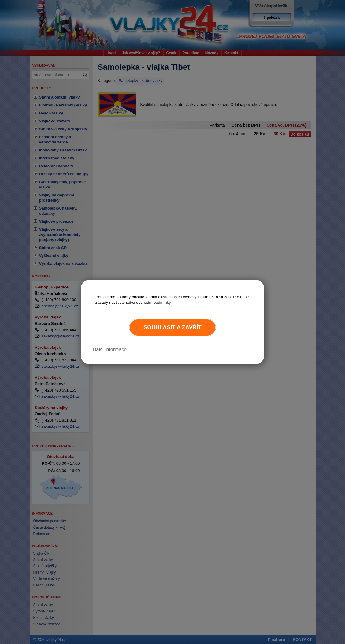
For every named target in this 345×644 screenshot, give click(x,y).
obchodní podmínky (153, 302)
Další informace (110, 350)
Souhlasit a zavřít (172, 327)
